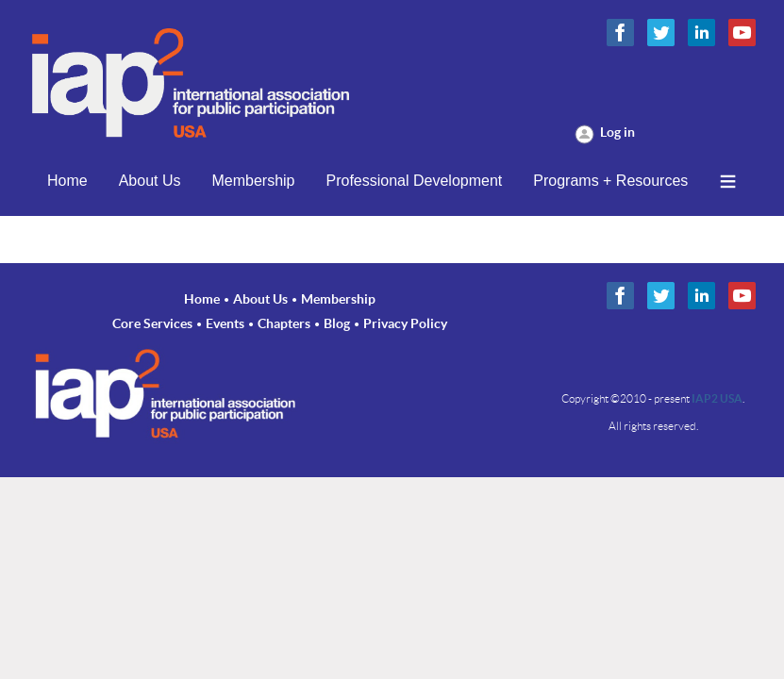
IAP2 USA (717, 398)
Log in (617, 132)
